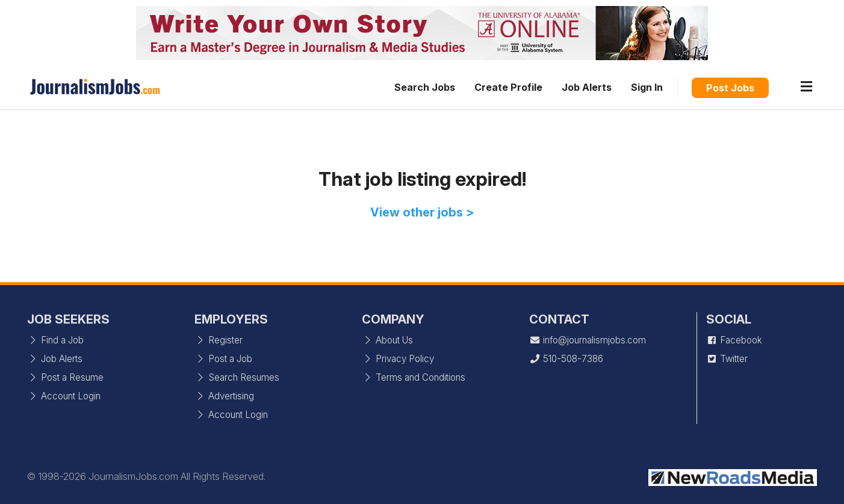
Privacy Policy (398, 359)
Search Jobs (425, 87)
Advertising (224, 396)
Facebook (734, 340)
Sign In (647, 87)
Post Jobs (730, 88)
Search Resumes (237, 377)
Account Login (64, 396)
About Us (387, 340)
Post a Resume (65, 377)
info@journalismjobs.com (588, 340)
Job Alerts (587, 87)
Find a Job (55, 340)
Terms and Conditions (414, 377)
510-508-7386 (566, 359)
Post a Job (223, 359)
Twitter (727, 359)
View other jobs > (422, 212)
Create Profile (508, 87)
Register (219, 340)
